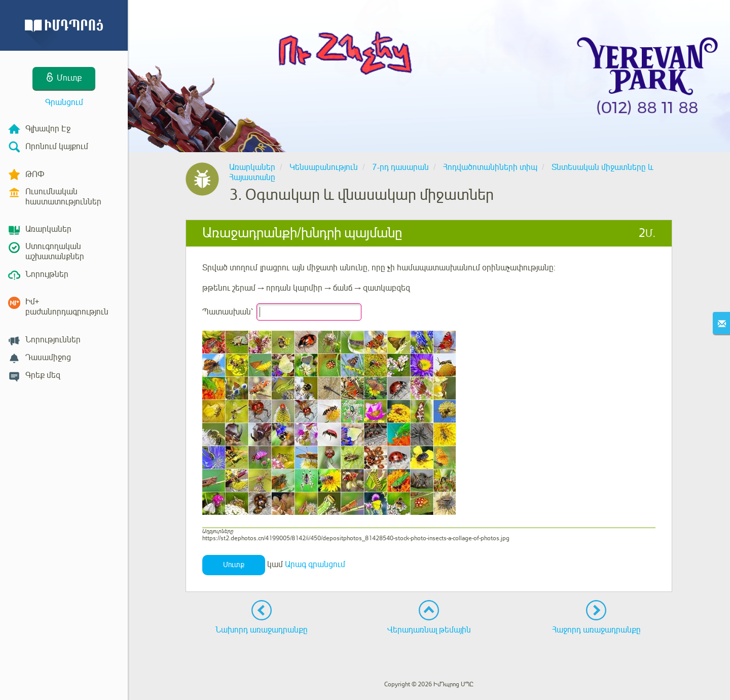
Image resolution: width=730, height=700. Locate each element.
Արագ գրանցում (315, 565)
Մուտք (234, 565)
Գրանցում (64, 102)
